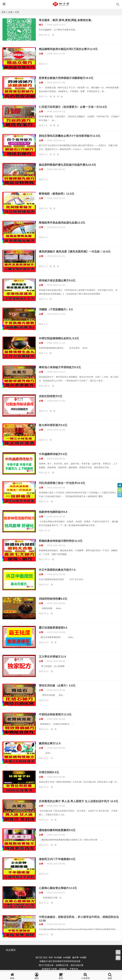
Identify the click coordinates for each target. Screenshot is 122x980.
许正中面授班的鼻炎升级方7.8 (57, 570)
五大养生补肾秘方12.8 (52, 657)
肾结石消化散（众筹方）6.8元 (57, 686)
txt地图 (83, 957)
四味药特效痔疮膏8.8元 (53, 599)
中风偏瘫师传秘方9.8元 (53, 454)
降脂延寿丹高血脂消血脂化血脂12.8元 (62, 223)
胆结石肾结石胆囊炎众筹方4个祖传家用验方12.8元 (70, 136)
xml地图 (67, 957)
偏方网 (75, 957)
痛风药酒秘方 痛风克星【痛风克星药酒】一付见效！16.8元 (75, 252)
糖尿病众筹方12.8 (50, 743)
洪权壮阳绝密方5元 (51, 396)
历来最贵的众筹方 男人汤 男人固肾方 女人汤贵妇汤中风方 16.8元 (79, 801)
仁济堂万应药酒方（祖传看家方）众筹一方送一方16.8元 (73, 107)
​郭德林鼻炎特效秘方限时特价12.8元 (61, 541)
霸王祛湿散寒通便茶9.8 (53, 628)
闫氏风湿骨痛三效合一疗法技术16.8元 (62, 483)
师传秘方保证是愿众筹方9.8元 (57, 281)
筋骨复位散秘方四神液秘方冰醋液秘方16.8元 (66, 78)
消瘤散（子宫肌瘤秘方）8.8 (56, 309)
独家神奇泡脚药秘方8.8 (53, 512)
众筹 (10, 12)
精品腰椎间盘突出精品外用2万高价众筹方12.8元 (68, 49)
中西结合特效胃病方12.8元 (55, 714)
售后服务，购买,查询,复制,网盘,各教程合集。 (66, 20)
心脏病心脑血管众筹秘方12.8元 (58, 888)
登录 (51, 957)
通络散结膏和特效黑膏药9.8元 (57, 830)
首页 (4, 12)
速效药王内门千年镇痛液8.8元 (57, 859)
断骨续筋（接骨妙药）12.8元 (57, 194)
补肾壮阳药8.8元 (49, 772)
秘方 (41, 25)
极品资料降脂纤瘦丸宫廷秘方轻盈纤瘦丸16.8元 (67, 165)
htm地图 (58, 957)
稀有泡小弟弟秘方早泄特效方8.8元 (60, 367)
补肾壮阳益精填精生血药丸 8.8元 (59, 338)
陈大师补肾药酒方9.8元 (53, 425)
